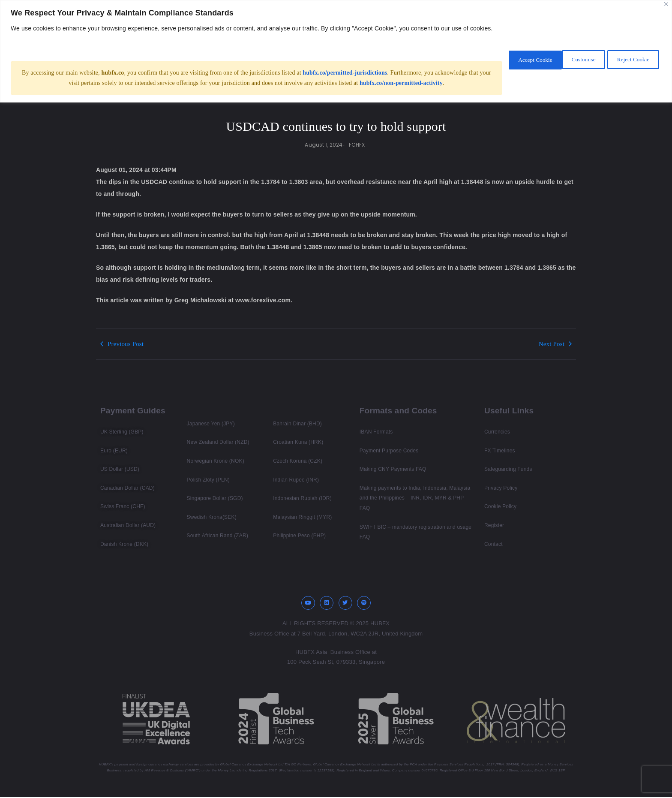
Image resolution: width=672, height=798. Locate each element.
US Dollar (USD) (120, 469)
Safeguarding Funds (508, 469)
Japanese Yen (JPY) (211, 424)
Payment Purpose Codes (389, 451)
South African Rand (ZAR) (218, 536)
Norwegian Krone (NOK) (216, 461)
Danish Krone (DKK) (124, 544)
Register (494, 525)
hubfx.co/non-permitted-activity (401, 93)
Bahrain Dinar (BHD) (297, 424)
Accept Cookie (631, 64)
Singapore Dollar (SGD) (215, 498)
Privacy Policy (501, 488)
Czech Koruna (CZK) (298, 461)
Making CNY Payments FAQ (393, 469)
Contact (493, 544)
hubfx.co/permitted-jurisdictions (345, 83)
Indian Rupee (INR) (296, 480)
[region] (336, 56)
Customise (510, 64)
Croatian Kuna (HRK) (298, 442)
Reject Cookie (568, 64)
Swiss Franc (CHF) (123, 506)
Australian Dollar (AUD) (128, 525)
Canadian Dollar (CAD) (127, 488)
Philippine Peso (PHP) (299, 536)
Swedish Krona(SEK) (212, 517)
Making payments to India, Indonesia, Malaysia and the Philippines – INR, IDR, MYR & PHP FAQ (415, 498)
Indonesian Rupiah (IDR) (302, 498)
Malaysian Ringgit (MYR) (302, 517)
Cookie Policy (500, 506)
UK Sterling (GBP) (122, 432)
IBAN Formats (376, 432)
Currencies (497, 432)
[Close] (666, 4)
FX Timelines (500, 451)
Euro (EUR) (114, 451)
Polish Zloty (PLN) (208, 480)
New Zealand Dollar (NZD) (218, 442)
